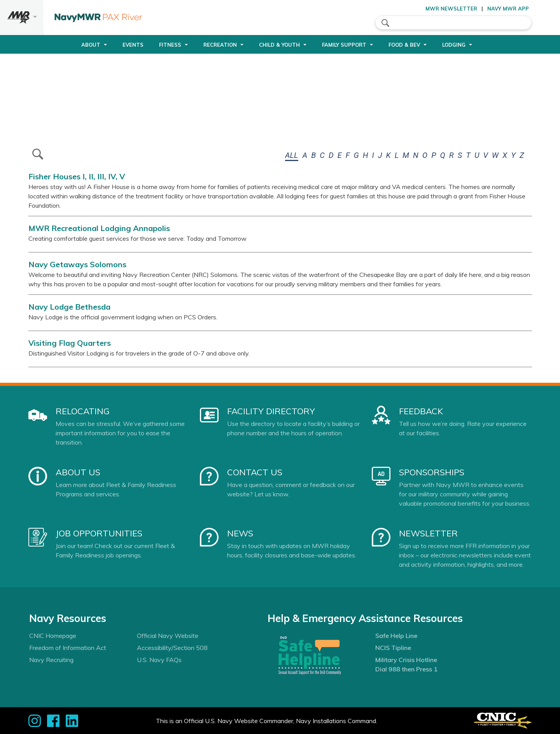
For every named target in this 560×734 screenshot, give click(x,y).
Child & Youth (279, 45)
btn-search (38, 154)
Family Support (344, 45)
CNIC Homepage (53, 636)
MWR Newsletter (451, 9)
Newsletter (428, 533)
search (385, 23)
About (91, 45)
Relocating (83, 411)
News (240, 533)
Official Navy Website (168, 636)
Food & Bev (404, 45)
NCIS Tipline (393, 648)
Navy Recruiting (51, 660)
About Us (78, 472)
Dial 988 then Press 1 (406, 669)
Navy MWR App (508, 9)
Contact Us (255, 472)
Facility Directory (271, 411)
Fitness (170, 45)
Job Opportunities (99, 533)
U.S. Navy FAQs (159, 660)
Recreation (220, 45)
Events (133, 45)
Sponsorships (432, 472)
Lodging (454, 45)
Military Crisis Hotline (406, 660)
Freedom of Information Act (68, 648)
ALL (292, 155)
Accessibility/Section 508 (172, 648)
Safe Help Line (396, 636)
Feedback (421, 411)
